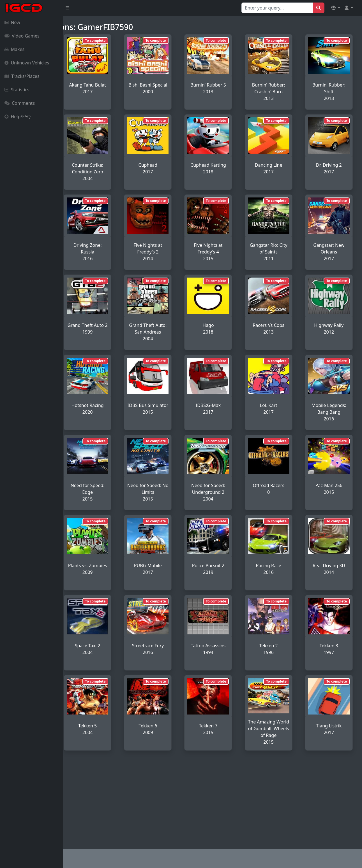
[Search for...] (277, 8)
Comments (20, 103)
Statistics (17, 90)
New (12, 22)
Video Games (22, 36)
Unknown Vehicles (27, 63)
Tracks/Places (22, 76)
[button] (336, 8)
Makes (14, 49)
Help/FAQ (18, 117)
